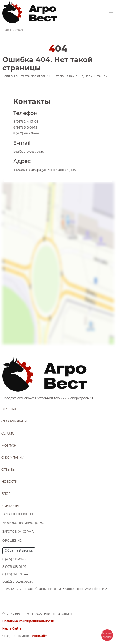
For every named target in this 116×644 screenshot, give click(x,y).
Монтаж (9, 446)
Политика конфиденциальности (28, 621)
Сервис (8, 434)
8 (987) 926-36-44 (26, 133)
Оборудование (15, 421)
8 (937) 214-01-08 (26, 122)
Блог (6, 494)
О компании (13, 458)
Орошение (12, 541)
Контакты (10, 506)
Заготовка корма (18, 532)
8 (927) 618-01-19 (25, 128)
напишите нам (96, 76)
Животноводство (19, 514)
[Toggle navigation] (111, 13)
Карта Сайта (12, 629)
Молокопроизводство (23, 523)
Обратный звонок (19, 551)
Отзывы (9, 470)
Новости (9, 482)
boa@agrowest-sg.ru (29, 152)
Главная (9, 409)
